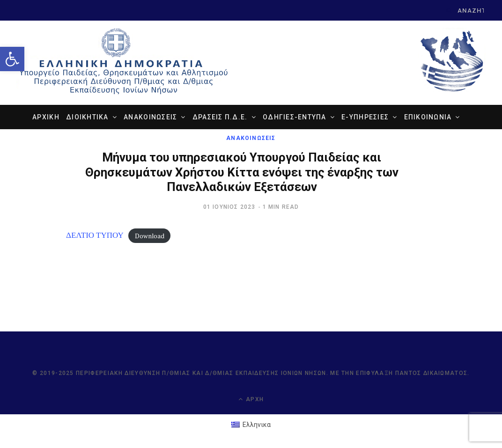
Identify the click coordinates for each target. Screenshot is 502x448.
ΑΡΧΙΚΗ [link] (46, 117)
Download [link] (150, 235)
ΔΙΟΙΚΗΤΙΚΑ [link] (87, 117)
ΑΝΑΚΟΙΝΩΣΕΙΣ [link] (150, 117)
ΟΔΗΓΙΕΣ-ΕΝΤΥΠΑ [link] (295, 117)
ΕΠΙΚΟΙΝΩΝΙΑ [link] (428, 117)
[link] (12, 59)
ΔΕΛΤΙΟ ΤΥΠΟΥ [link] (95, 235)
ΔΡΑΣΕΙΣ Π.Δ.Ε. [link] (220, 117)
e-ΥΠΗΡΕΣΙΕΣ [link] (365, 117)
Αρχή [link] (251, 399)
